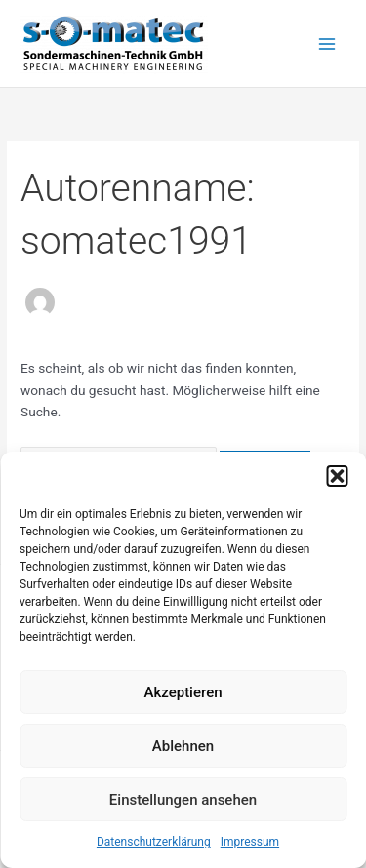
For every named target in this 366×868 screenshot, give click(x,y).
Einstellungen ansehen (183, 800)
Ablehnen (183, 746)
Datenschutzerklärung (154, 842)
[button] (337, 476)
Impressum (250, 842)
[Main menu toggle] (327, 43)
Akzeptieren (183, 692)
